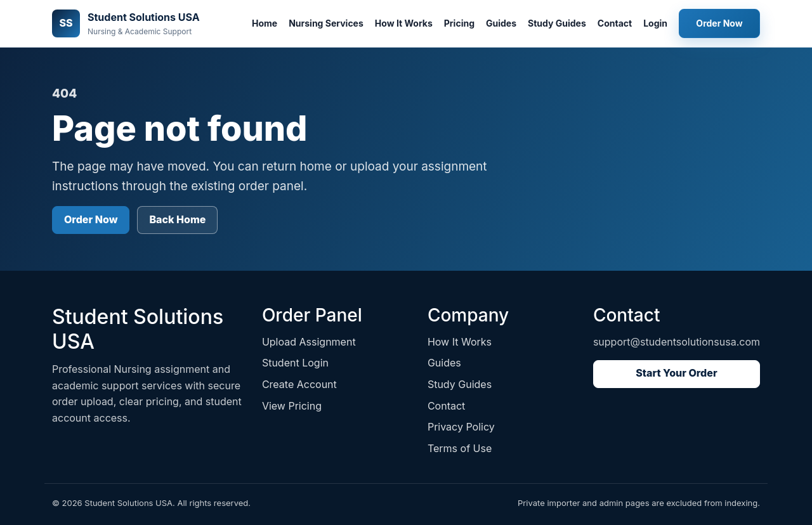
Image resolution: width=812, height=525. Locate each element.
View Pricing (292, 406)
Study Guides (557, 23)
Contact (615, 23)
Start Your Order (676, 373)
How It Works (404, 23)
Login (655, 23)
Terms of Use (460, 448)
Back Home (177, 219)
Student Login (295, 363)
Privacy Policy (461, 427)
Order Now (719, 23)
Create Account (299, 384)
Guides (501, 23)
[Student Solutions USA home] (126, 24)
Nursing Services (326, 23)
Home (265, 23)
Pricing (459, 23)
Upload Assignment (309, 342)
